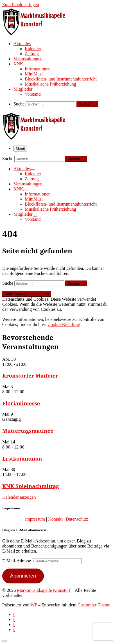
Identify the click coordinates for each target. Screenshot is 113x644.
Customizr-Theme (94, 605)
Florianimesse (21, 403)
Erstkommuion (22, 458)
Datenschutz (77, 519)
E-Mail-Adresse (17, 561)
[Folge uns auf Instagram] (14, 625)
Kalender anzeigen (19, 497)
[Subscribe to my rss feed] (14, 614)
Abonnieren (23, 576)
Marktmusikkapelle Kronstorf (44, 590)
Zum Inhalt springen (21, 5)
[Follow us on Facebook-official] (14, 619)
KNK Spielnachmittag (31, 486)
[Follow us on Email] (14, 630)
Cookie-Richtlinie (64, 324)
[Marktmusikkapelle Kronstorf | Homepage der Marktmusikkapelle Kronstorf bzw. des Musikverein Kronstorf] (37, 34)
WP (34, 605)
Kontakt (55, 519)
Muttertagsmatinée (28, 431)
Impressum (36, 519)
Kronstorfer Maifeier (30, 375)
